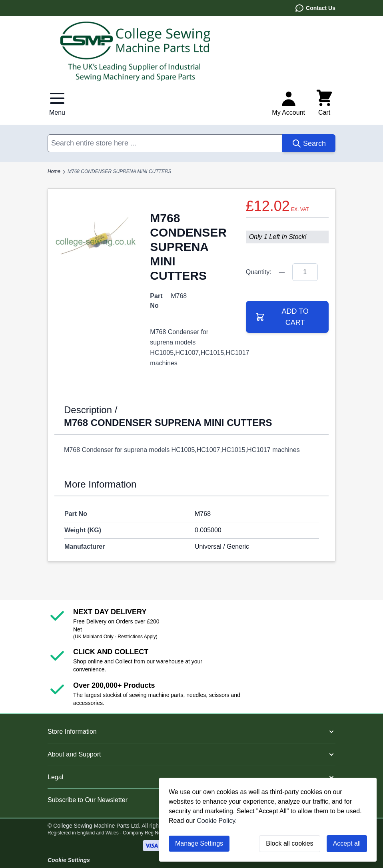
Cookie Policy (216, 821)
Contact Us (315, 8)
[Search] (309, 143)
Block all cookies (289, 843)
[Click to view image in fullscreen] (96, 236)
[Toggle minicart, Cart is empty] (324, 103)
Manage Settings (199, 843)
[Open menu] (57, 103)
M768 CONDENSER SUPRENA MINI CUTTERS (120, 171)
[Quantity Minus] (282, 272)
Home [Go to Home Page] (54, 171)
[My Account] (288, 103)
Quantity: (259, 272)
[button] (191, 732)
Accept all (347, 843)
